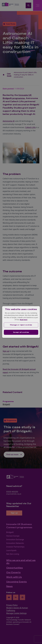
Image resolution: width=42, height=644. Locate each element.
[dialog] (21, 322)
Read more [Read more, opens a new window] (24, 320)
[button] (21, 325)
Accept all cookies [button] (21, 332)
